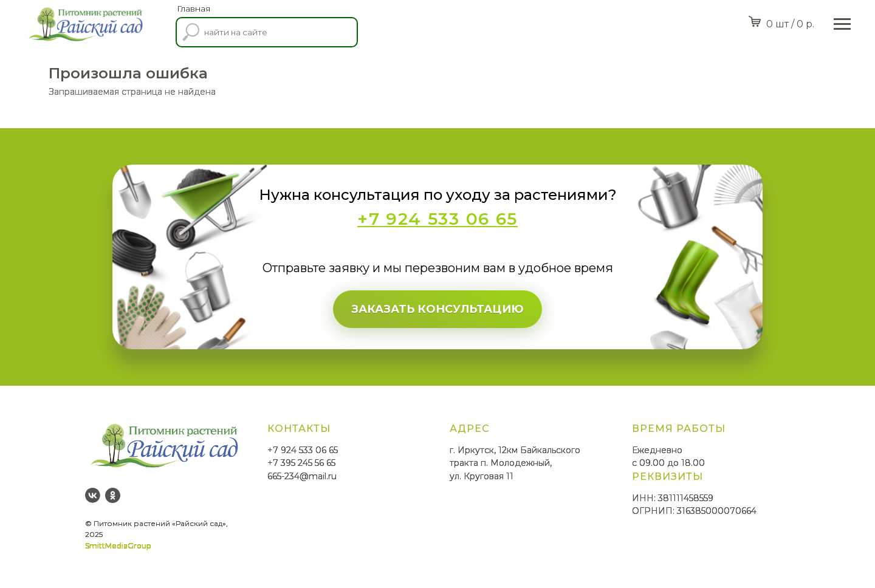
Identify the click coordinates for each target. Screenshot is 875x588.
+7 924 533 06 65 (303, 450)
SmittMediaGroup (118, 546)
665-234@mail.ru (302, 476)
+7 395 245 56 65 (301, 463)
